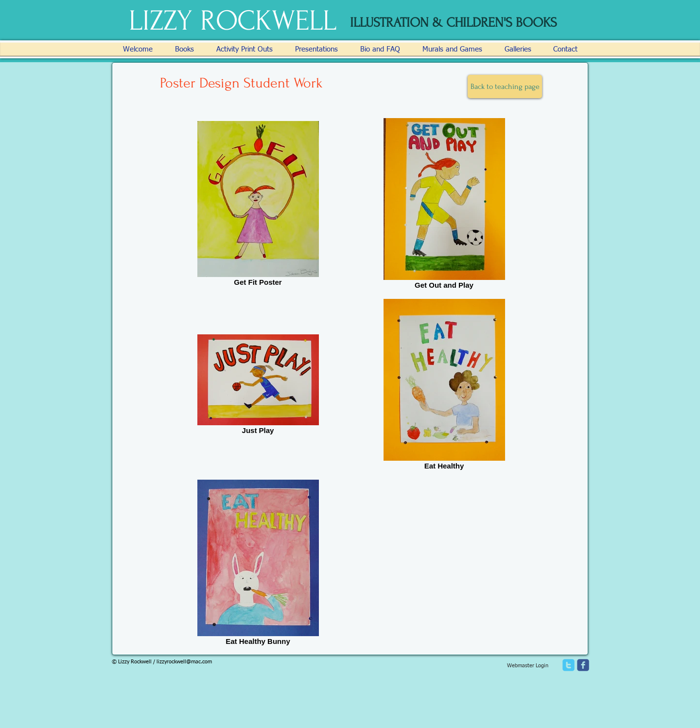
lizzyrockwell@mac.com (184, 662)
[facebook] (583, 665)
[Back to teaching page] (505, 87)
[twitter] (569, 665)
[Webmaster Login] (527, 666)
